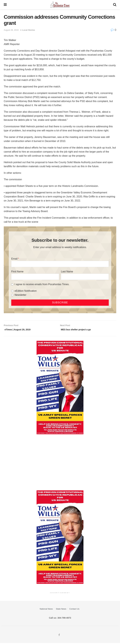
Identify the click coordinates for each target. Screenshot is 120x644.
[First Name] (35, 277)
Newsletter (20, 295)
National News (46, 610)
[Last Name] (85, 277)
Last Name (67, 272)
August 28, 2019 (11, 30)
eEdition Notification (26, 291)
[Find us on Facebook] (59, 636)
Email (14, 259)
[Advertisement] (60, 463)
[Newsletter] (12, 295)
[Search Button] (115, 5)
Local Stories (29, 30)
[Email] (60, 264)
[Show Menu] (5, 5)
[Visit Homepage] (60, 5)
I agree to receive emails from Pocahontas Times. (42, 284)
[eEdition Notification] (12, 291)
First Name (17, 272)
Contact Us (74, 610)
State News (61, 610)
